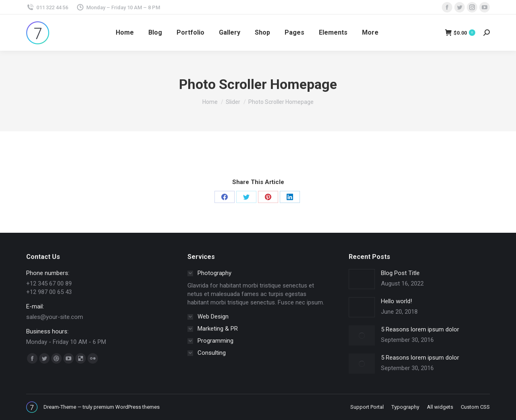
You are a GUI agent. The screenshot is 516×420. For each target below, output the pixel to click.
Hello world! (396, 301)
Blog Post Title (400, 273)
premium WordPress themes (127, 407)
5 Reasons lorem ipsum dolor (420, 329)
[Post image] (362, 279)
